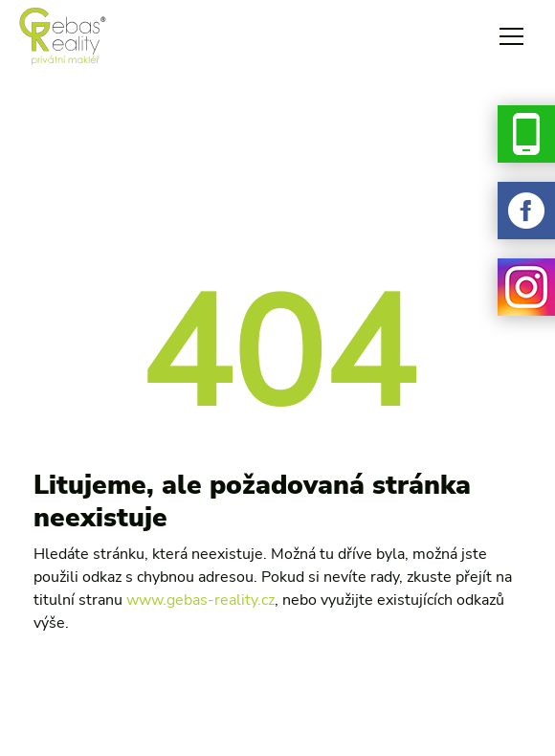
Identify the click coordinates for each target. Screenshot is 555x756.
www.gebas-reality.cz (200, 600)
